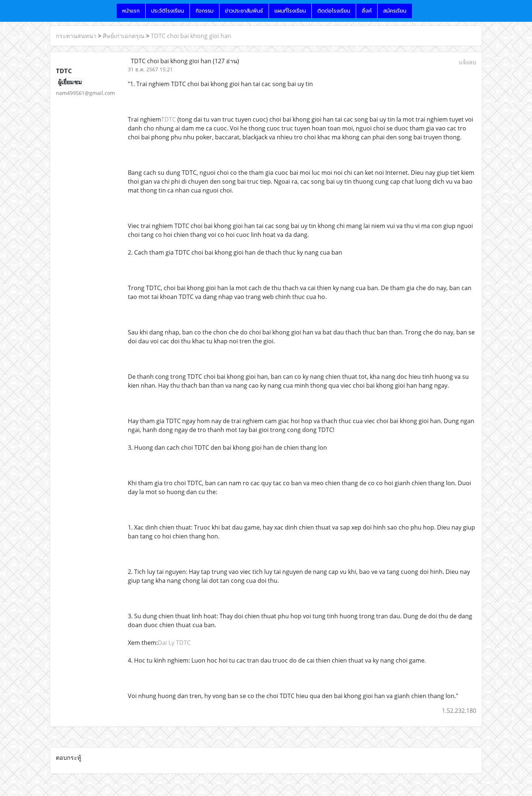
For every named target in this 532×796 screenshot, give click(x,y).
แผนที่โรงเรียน (290, 11)
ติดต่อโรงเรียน (334, 11)
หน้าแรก (131, 11)
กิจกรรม (204, 11)
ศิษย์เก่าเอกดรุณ (124, 36)
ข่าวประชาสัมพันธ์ (244, 11)
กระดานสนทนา (76, 36)
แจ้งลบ (468, 62)
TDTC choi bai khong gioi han (191, 36)
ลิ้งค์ (367, 11)
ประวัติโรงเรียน (168, 11)
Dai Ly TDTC (174, 643)
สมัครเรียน (395, 11)
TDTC (168, 119)
